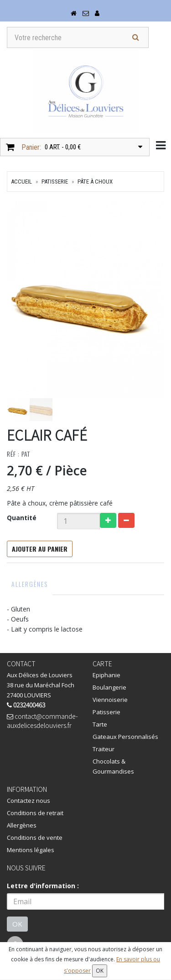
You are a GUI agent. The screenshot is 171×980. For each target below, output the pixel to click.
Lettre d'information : (43, 886)
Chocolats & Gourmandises (113, 766)
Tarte (100, 724)
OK (17, 924)
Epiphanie (106, 675)
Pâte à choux (95, 182)
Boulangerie (109, 687)
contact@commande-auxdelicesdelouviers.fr (42, 721)
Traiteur (104, 749)
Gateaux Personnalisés (125, 737)
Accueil (21, 182)
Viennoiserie (110, 700)
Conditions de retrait (35, 813)
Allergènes (30, 584)
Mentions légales (31, 850)
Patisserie (55, 182)
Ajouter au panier (40, 549)
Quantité (22, 518)
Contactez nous (28, 801)
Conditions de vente (35, 838)
